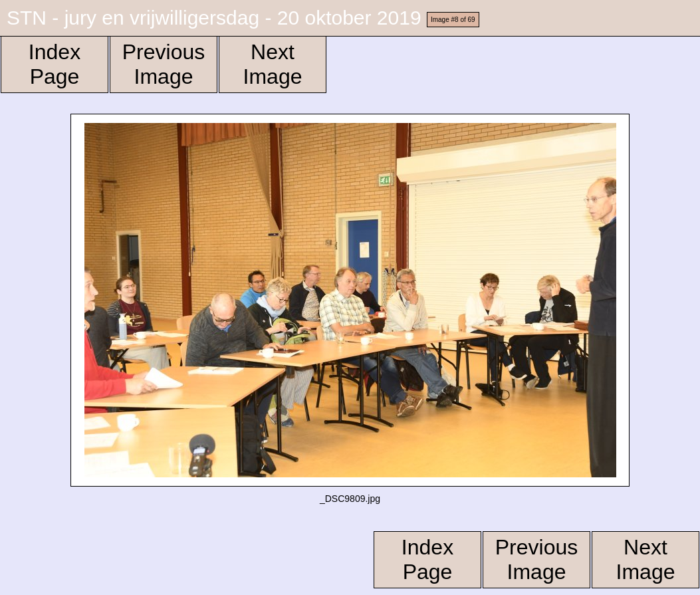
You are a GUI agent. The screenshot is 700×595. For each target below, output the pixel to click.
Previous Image (164, 64)
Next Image (273, 64)
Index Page (55, 64)
